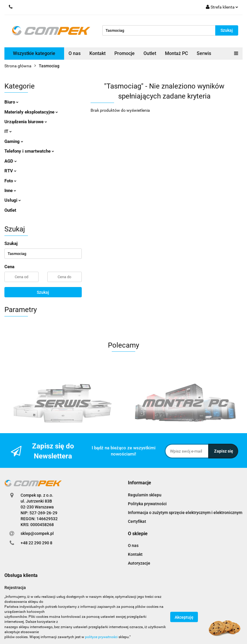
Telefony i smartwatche (29, 151)
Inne (10, 191)
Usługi (13, 200)
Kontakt (97, 53)
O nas (75, 53)
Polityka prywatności (147, 504)
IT (8, 131)
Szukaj (43, 292)
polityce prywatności (101, 637)
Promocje (125, 53)
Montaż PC (176, 53)
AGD (11, 161)
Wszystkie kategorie (34, 53)
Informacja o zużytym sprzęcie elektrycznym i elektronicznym (185, 513)
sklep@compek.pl (37, 533)
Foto (10, 181)
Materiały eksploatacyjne (31, 112)
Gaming (14, 141)
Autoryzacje (139, 563)
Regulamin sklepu (145, 495)
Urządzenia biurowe (26, 122)
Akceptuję (184, 617)
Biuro (11, 102)
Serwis (204, 53)
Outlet (150, 53)
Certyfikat (137, 521)
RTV (10, 171)
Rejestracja (15, 588)
